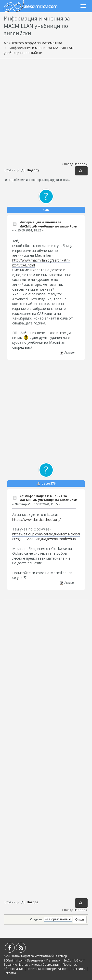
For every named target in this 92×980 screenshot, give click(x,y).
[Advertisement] (46, 110)
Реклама (10, 973)
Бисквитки (78, 969)
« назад (67, 164)
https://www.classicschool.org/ (36, 519)
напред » (81, 164)
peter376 (48, 483)
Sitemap (62, 956)
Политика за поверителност (47, 969)
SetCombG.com (74, 960)
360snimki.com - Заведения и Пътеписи (32, 960)
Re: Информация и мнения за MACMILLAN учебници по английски (48, 498)
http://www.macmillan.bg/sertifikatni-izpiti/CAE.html (41, 263)
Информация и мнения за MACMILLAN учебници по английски (48, 224)
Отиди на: (37, 919)
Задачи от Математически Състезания (32, 965)
